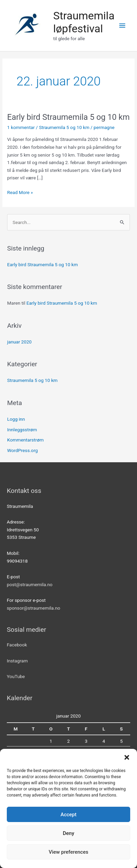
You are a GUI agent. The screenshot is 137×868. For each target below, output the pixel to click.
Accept (68, 815)
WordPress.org (22, 450)
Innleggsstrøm (22, 430)
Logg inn (16, 419)
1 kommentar (21, 127)
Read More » (20, 192)
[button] (127, 757)
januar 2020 (19, 342)
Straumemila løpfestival (84, 22)
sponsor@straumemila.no (33, 608)
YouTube (16, 676)
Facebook (17, 645)
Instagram (17, 661)
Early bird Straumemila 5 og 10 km (68, 117)
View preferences (68, 852)
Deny (69, 833)
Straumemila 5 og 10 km (64, 127)
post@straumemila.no (30, 584)
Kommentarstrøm (25, 440)
